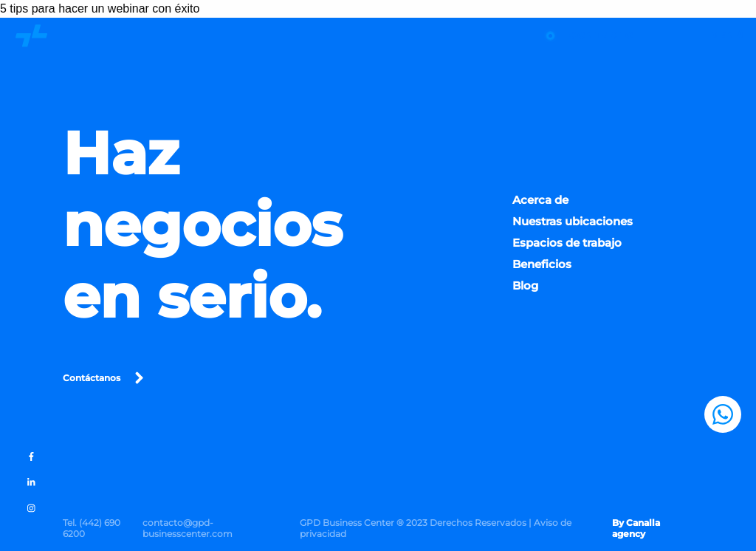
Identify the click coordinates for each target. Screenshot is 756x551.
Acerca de (540, 204)
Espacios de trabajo (567, 247)
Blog (525, 291)
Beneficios (542, 269)
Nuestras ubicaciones (573, 226)
